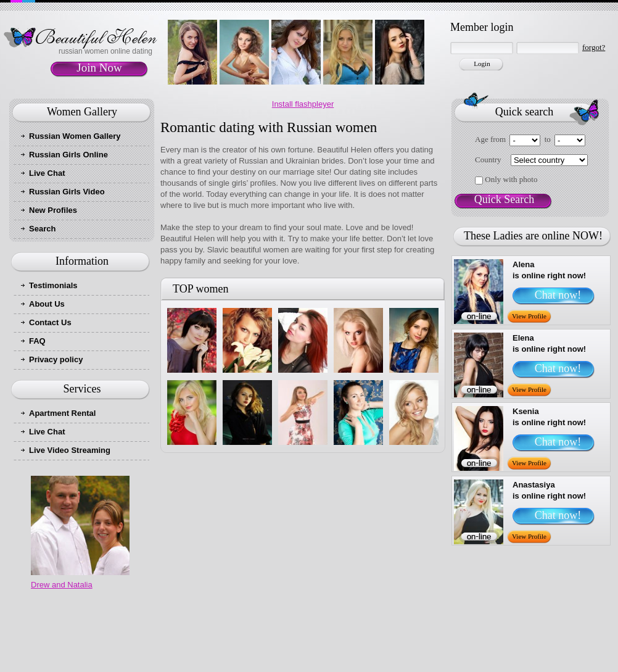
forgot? (594, 47)
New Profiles (53, 210)
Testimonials (53, 285)
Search (42, 229)
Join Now (99, 68)
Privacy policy (56, 359)
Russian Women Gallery (75, 136)
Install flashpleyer (303, 104)
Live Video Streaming (70, 450)
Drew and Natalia (62, 585)
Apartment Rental (62, 413)
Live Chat (47, 173)
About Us (47, 304)
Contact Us (50, 322)
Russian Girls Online (68, 155)
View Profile (529, 316)
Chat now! (558, 295)
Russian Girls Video (67, 192)
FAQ (37, 341)
